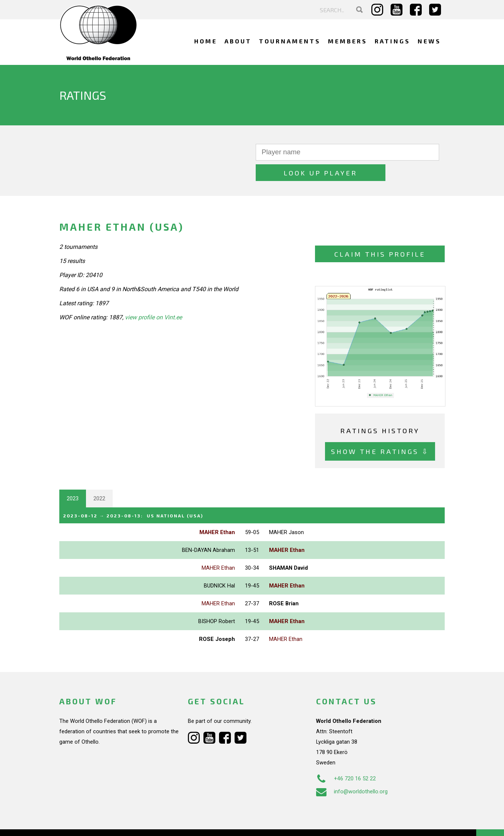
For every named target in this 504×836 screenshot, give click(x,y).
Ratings (392, 41)
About (238, 41)
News (429, 41)
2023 (73, 478)
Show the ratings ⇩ (380, 431)
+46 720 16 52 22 (346, 757)
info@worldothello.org (352, 770)
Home (206, 41)
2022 (99, 478)
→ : (145, 495)
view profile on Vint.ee (153, 297)
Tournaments (290, 41)
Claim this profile (380, 234)
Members (348, 41)
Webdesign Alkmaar (91, 823)
